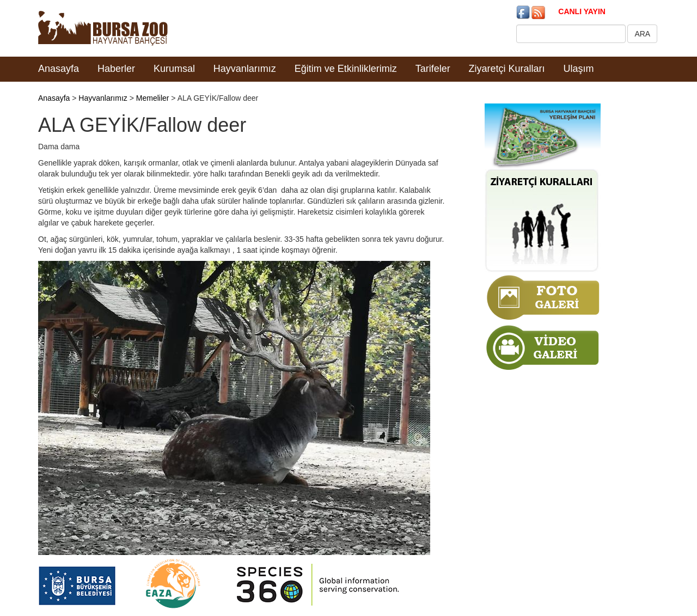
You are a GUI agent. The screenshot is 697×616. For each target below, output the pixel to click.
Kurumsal (174, 69)
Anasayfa (59, 69)
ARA (642, 34)
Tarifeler (433, 69)
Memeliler (153, 98)
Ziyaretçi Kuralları (507, 69)
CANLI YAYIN (582, 11)
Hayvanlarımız (245, 69)
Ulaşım (579, 69)
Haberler (116, 69)
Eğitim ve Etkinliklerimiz (346, 69)
